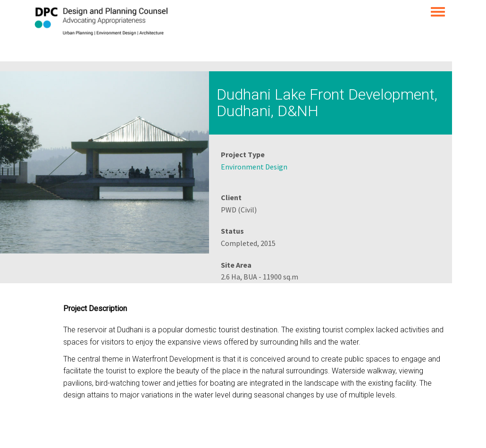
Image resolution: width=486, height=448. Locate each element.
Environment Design (254, 167)
